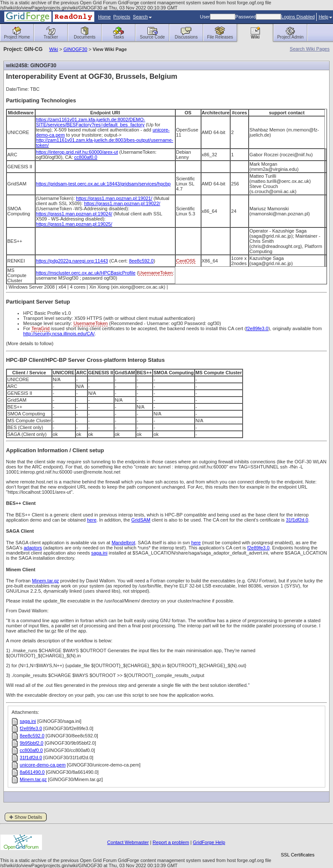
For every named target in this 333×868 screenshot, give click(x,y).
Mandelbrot (123, 543)
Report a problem (171, 842)
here (92, 520)
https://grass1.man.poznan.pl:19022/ (122, 203)
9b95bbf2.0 (31, 743)
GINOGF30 (75, 49)
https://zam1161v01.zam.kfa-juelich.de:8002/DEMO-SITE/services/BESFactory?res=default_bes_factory (91, 122)
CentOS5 (186, 261)
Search (142, 17)
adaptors (33, 548)
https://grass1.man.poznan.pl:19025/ (74, 224)
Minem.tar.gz (46, 581)
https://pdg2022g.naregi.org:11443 (72, 261)
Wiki (54, 49)
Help (325, 17)
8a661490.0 (32, 772)
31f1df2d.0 (297, 520)
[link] (297, 840)
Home (104, 17)
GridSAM (141, 520)
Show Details (28, 817)
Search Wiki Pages (310, 49)
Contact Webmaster (128, 842)
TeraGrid (40, 328)
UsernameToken (156, 273)
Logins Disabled (298, 17)
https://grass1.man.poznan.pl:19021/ (114, 198)
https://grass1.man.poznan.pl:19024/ (74, 214)
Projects (122, 17)
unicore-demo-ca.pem (43, 765)
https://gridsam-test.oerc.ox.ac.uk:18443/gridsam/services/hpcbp (103, 184)
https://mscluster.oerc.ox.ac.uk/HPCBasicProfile (86, 273)
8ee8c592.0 (141, 261)
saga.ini (99, 553)
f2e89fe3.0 (257, 328)
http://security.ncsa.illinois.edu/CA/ (59, 334)
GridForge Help (209, 842)
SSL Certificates (297, 855)
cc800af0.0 (86, 157)
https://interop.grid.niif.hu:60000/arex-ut (77, 152)
